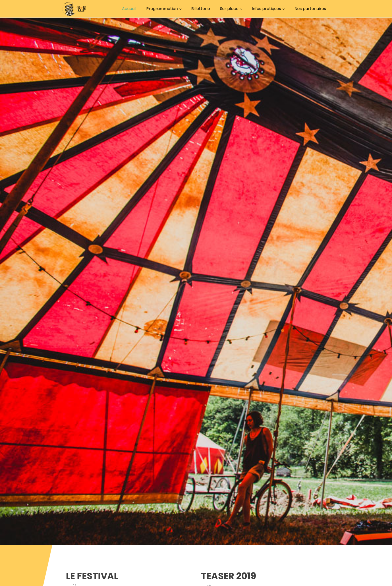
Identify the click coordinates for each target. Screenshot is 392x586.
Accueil (129, 9)
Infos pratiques (266, 9)
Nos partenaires (310, 9)
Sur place (229, 9)
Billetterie (201, 9)
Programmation (162, 9)
